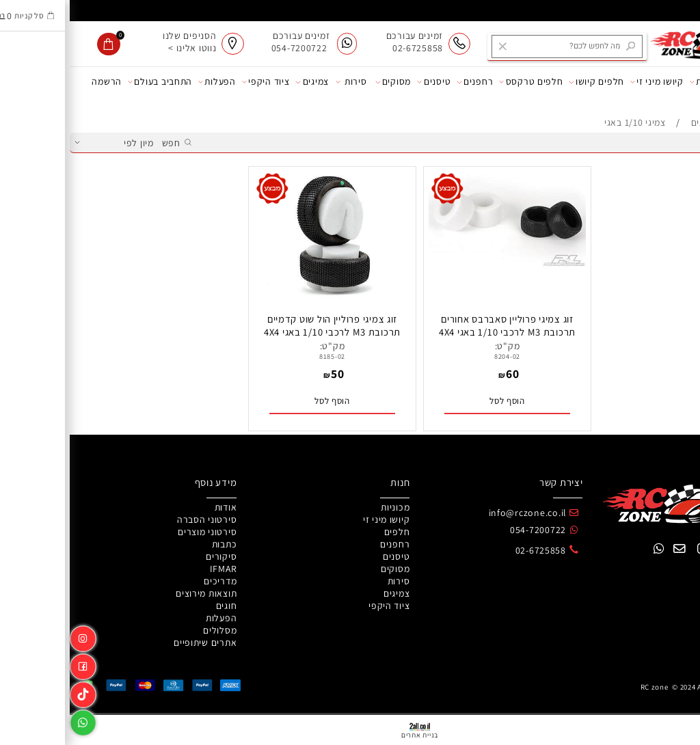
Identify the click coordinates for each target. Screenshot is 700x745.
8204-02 (437, 356)
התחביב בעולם (90, 82)
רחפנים (405, 82)
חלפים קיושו (527, 82)
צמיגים (242, 82)
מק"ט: (438, 346)
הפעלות (147, 82)
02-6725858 (471, 550)
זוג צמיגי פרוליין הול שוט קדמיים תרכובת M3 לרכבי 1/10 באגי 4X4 (262, 325)
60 (443, 374)
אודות (677, 82)
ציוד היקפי (196, 82)
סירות (282, 82)
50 (268, 374)
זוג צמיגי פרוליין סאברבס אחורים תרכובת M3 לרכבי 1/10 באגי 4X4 (437, 325)
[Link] (13, 692)
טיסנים (364, 82)
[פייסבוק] (13, 664)
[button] (437, 402)
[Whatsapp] (13, 720)
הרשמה (37, 81)
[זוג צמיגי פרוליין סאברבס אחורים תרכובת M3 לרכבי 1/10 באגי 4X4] (437, 263)
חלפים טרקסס (461, 82)
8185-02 (262, 356)
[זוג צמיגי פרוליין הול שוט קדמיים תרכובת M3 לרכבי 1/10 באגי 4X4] (262, 295)
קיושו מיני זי (587, 82)
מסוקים (323, 82)
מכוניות (638, 82)
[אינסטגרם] (13, 636)
